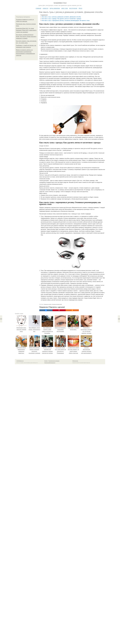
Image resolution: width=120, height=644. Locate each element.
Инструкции (73, 8)
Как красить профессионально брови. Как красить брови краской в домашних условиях (26, 37)
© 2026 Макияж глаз (20, 626)
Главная (38, 8)
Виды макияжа (55, 8)
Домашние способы (48, 569)
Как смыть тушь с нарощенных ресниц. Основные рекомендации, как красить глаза (66, 21)
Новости (45, 8)
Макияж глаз (60, 3)
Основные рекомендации (57, 569)
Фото (80, 8)
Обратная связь (75, 626)
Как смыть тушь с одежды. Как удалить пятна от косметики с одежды (62, 19)
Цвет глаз (65, 8)
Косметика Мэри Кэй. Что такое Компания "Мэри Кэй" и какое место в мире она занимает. (26, 30)
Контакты (46, 626)
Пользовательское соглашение (54, 626)
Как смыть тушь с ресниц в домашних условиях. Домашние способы (61, 17)
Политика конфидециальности (50, 627)
